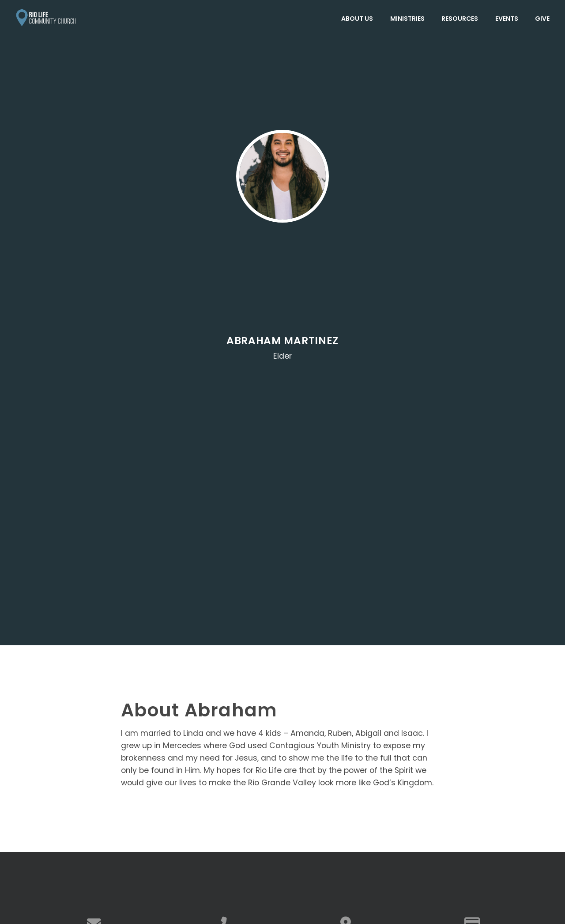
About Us (357, 19)
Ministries (407, 19)
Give (542, 19)
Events (507, 19)
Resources (460, 19)
